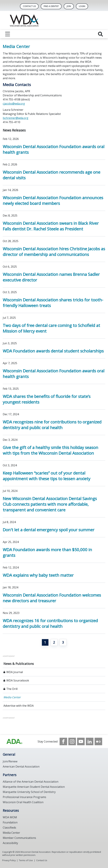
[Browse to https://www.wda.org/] (14, 741)
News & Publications (19, 664)
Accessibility (10, 843)
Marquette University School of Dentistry (29, 792)
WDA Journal (15, 672)
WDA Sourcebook (18, 680)
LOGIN (82, 6)
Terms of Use (26, 860)
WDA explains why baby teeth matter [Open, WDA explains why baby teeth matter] (38, 575)
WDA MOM (10, 817)
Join (69, 6)
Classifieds (9, 828)
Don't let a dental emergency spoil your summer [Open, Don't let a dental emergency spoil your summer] (49, 530)
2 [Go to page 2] (54, 642)
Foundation (10, 822)
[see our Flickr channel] (98, 741)
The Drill (12, 689)
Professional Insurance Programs (24, 797)
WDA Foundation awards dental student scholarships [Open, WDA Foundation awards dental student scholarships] (53, 351)
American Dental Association (21, 767)
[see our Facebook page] (63, 741)
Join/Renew (10, 761)
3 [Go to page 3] (63, 642)
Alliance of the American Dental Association (31, 782)
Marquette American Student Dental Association (34, 787)
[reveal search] (100, 34)
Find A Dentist (51, 6)
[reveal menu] (8, 34)
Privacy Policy (9, 860)
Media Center (12, 697)
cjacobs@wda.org (14, 104)
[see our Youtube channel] (81, 741)
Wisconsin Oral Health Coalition (23, 802)
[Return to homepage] (54, 20)
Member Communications (19, 838)
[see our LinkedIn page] (90, 741)
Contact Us (29, 6)
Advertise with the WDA (19, 706)
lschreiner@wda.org (16, 118)
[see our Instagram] (72, 741)
